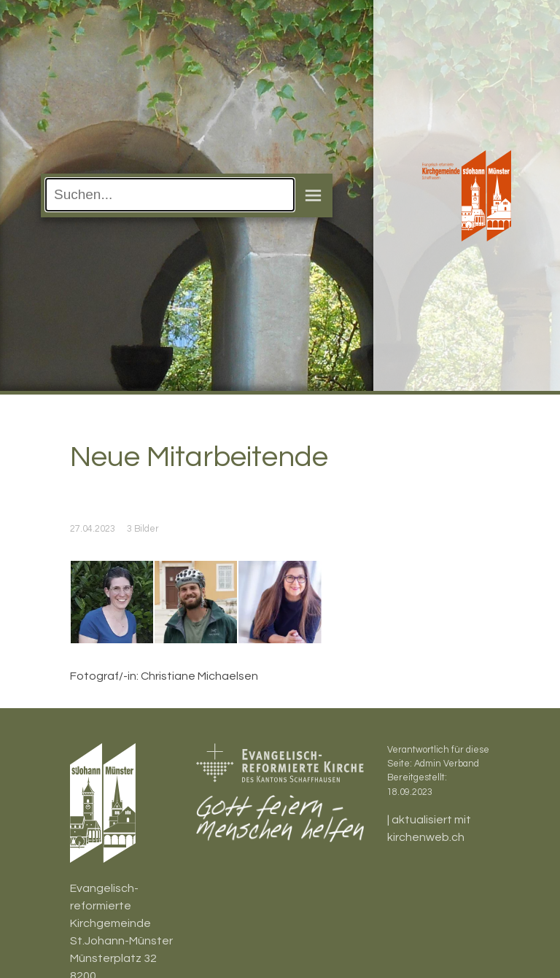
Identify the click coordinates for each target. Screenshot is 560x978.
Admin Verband (447, 764)
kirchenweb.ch (426, 837)
